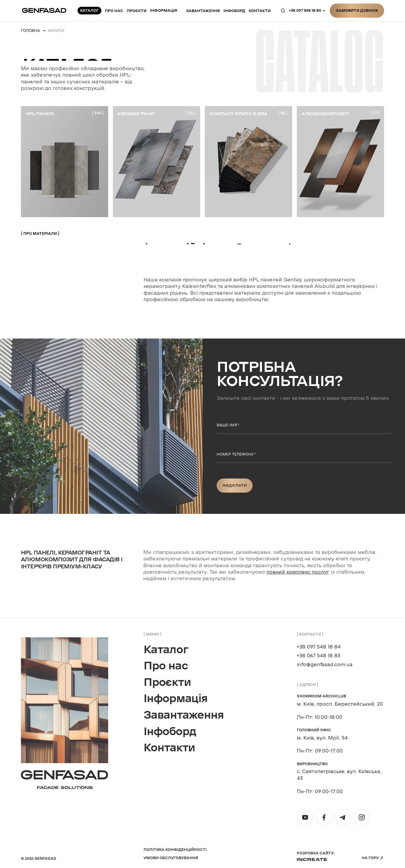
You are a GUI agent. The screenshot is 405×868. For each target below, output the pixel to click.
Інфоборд (234, 10)
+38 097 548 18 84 (305, 9)
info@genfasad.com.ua (325, 665)
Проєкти (137, 10)
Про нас (114, 10)
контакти (260, 10)
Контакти (169, 748)
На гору (370, 858)
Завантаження (203, 10)
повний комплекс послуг (298, 572)
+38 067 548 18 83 (318, 656)
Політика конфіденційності (175, 850)
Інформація (164, 9)
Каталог (166, 650)
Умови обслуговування (171, 858)
